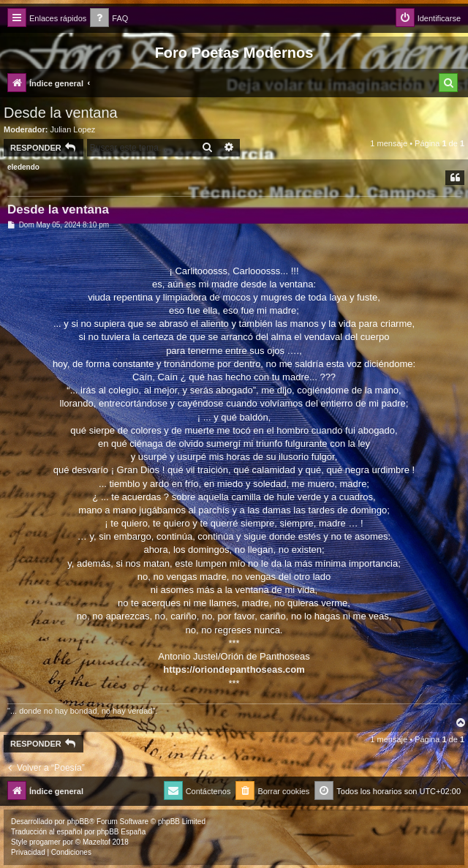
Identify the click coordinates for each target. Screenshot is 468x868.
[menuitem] (109, 19)
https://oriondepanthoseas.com (234, 669)
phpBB (78, 822)
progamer (45, 842)
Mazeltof (97, 842)
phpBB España (121, 832)
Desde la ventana (61, 113)
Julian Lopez (73, 129)
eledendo (23, 167)
